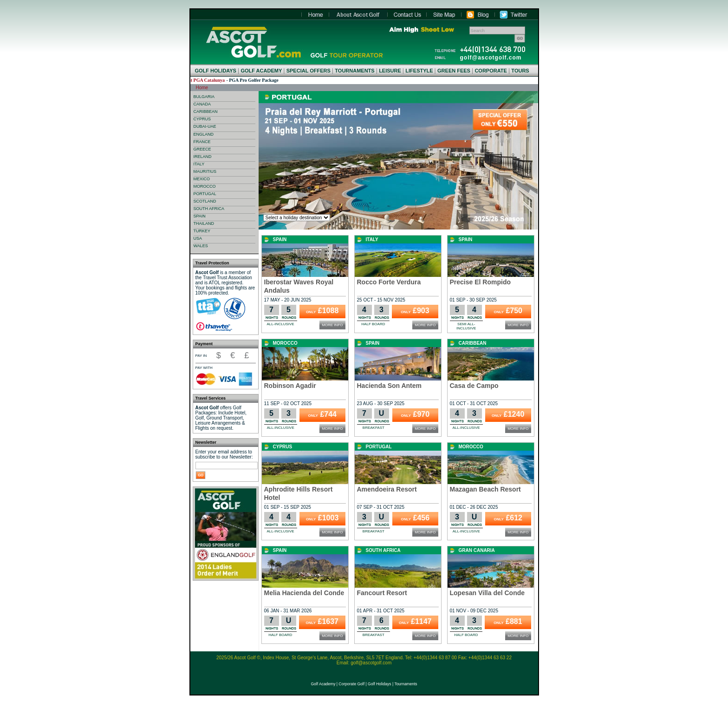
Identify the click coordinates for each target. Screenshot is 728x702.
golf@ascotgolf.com (491, 58)
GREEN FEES (454, 71)
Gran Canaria (477, 550)
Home (253, 42)
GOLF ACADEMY (261, 71)
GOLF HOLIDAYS (216, 71)
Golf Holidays (380, 684)
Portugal (379, 447)
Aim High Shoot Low (422, 30)
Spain (280, 239)
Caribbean (473, 343)
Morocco (285, 343)
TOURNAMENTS (354, 71)
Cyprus (283, 447)
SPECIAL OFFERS (309, 71)
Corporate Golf (351, 684)
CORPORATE (491, 71)
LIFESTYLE (419, 71)
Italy (372, 239)
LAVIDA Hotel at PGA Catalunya (209, 80)
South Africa (383, 550)
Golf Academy (323, 684)
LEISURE (390, 71)
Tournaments (406, 684)
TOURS (520, 71)
